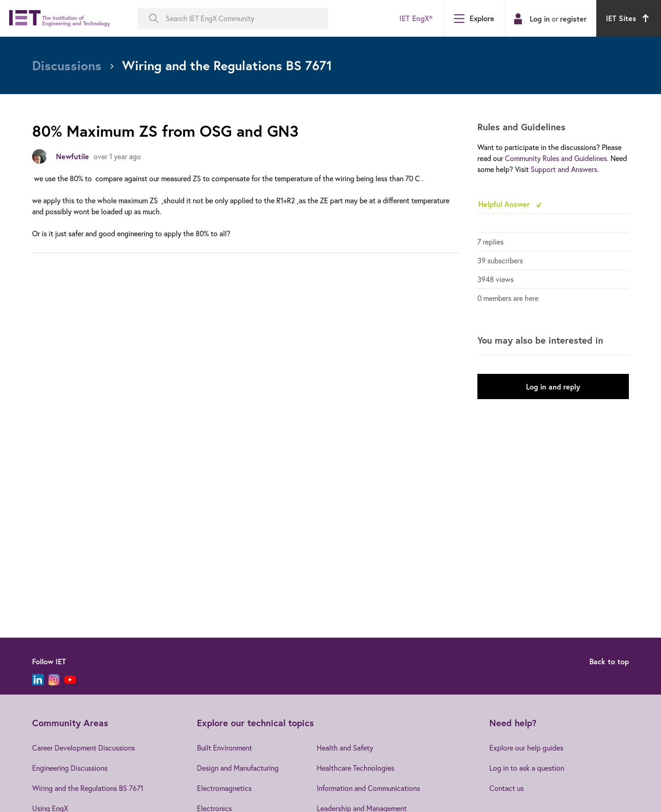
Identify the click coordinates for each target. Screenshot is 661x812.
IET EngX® (416, 18)
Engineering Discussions (70, 768)
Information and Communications (368, 788)
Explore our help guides (526, 748)
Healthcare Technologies (356, 768)
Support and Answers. (565, 169)
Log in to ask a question (527, 768)
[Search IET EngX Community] (233, 19)
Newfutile (73, 156)
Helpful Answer (505, 204)
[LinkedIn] (38, 680)
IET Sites (629, 18)
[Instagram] (54, 680)
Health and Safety (345, 748)
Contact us (507, 788)
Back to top (609, 661)
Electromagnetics (224, 788)
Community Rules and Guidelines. (557, 158)
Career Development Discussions (84, 748)
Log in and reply (553, 387)
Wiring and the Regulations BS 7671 (88, 788)
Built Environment (224, 748)
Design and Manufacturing (238, 768)
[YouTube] (70, 680)
